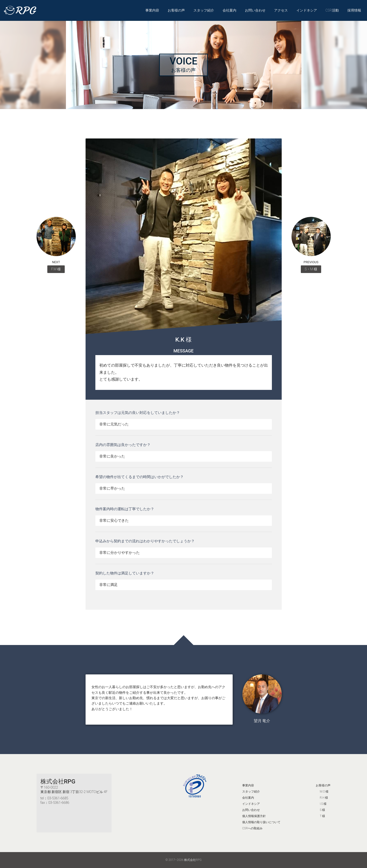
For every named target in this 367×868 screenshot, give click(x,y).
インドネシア (307, 10)
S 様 (322, 810)
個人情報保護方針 (254, 816)
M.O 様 (324, 792)
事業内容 (152, 10)
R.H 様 (324, 798)
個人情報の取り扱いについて (261, 822)
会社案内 (229, 10)
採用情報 (354, 10)
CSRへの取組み (252, 828)
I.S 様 (323, 804)
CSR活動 (332, 10)
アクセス (281, 10)
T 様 (322, 816)
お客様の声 (176, 10)
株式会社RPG (58, 781)
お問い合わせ (255, 10)
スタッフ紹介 (204, 10)
